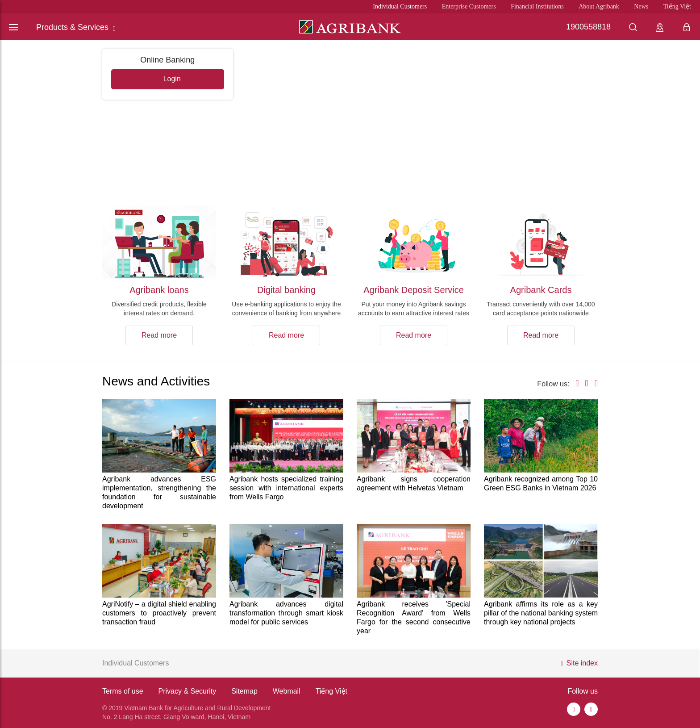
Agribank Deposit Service (414, 290)
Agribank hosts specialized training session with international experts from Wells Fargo (286, 488)
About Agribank (599, 6)
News (641, 6)
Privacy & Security (187, 691)
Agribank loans (159, 290)
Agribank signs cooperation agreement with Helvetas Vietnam (414, 483)
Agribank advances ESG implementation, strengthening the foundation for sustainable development (159, 492)
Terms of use (123, 691)
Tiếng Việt (677, 6)
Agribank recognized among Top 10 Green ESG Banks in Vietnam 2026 (541, 483)
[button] (687, 114)
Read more (159, 335)
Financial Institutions (537, 6)
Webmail (287, 691)
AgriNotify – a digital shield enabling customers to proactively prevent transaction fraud (159, 613)
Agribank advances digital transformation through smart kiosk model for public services (286, 613)
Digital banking (286, 290)
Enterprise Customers (469, 6)
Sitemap (244, 691)
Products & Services (76, 27)
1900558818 (588, 27)
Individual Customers (400, 6)
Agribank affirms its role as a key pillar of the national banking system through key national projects (541, 613)
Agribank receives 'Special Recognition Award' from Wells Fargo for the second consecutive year (414, 617)
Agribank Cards (541, 290)
